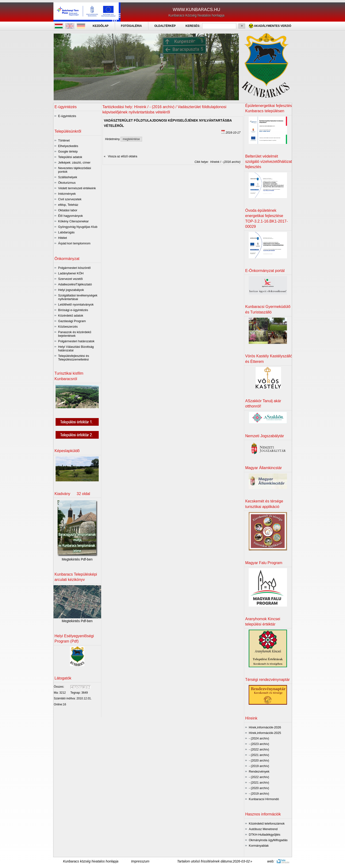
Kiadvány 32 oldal (72, 494)
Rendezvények (259, 771)
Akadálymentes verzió (273, 26)
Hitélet (63, 238)
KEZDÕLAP (101, 26)
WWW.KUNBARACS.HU (196, 10)
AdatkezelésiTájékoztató (75, 284)
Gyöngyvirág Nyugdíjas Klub (78, 227)
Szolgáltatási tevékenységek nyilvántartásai (78, 297)
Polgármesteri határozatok (76, 341)
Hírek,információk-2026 (265, 727)
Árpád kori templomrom (74, 243)
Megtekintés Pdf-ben (77, 559)
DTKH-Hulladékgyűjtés (265, 835)
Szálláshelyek (68, 177)
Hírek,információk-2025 (265, 733)
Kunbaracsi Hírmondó (264, 799)
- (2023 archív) (259, 744)
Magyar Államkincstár (264, 468)
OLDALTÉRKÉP (165, 26)
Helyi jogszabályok (71, 290)
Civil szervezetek (70, 199)
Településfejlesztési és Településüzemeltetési (74, 358)
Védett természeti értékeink (77, 188)
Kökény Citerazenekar (74, 221)
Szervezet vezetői (71, 279)
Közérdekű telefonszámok (267, 824)
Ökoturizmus (67, 183)
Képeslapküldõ (67, 451)
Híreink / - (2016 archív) (225, 162)
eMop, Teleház (68, 205)
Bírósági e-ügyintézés (73, 310)
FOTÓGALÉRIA (131, 26)
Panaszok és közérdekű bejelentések (75, 334)
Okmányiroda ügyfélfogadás (268, 840)
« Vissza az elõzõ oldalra (121, 156)
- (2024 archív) (259, 738)
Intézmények (67, 194)
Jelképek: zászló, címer (74, 162)
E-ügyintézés (67, 116)
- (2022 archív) (259, 749)
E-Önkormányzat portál (265, 271)
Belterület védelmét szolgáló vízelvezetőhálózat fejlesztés (269, 162)
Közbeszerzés (68, 327)
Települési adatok (70, 157)
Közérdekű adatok (71, 316)
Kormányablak (259, 846)
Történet (64, 140)
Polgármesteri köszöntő (75, 268)
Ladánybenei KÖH (71, 273)
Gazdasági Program (72, 321)
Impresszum (140, 861)
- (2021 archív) (259, 755)
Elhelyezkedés (68, 146)
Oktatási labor (68, 210)
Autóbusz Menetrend (263, 829)
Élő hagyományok (71, 216)
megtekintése (131, 139)
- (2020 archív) (259, 760)
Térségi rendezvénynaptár (268, 680)
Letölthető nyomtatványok (76, 304)
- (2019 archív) (259, 766)
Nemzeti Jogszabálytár (265, 436)
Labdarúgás (66, 232)
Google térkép (68, 151)
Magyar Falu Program (264, 563)
